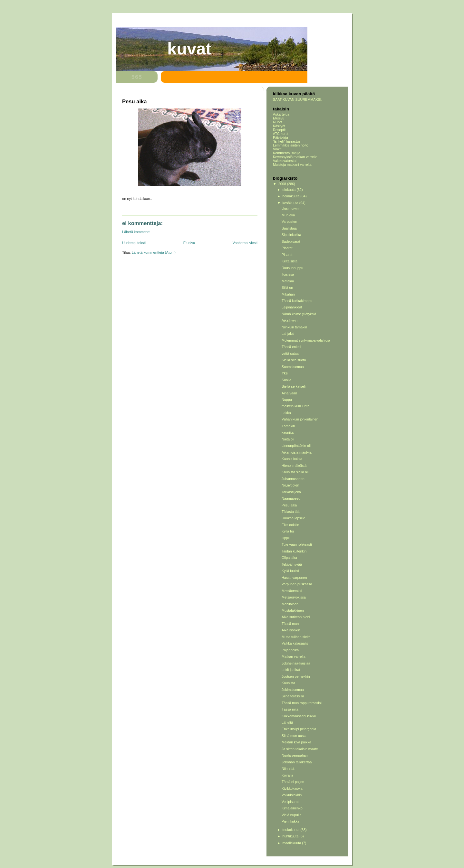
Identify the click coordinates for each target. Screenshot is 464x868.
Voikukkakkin (292, 795)
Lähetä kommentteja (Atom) (154, 252)
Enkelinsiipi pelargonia (299, 729)
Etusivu (189, 243)
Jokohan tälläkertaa (297, 762)
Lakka (286, 413)
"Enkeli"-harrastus (287, 141)
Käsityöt (279, 126)
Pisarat (287, 248)
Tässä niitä (290, 709)
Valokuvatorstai (285, 161)
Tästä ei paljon (293, 782)
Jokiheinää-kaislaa (296, 663)
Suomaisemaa (293, 367)
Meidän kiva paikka (296, 742)
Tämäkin (288, 426)
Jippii (286, 538)
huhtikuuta (291, 836)
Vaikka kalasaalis (295, 643)
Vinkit (277, 149)
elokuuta (290, 190)
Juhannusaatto (293, 479)
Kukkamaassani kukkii (299, 716)
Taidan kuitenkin (294, 551)
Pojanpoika (290, 650)
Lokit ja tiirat (291, 670)
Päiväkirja (280, 137)
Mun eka (288, 215)
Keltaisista (290, 261)
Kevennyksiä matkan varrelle (295, 157)
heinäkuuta (292, 196)
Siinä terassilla (293, 696)
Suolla (286, 380)
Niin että (288, 769)
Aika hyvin (290, 320)
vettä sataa (290, 354)
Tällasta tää (291, 512)
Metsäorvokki (292, 591)
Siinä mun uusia (294, 736)
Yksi (285, 373)
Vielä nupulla (292, 815)
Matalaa (288, 281)
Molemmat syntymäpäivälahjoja (306, 340)
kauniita (288, 432)
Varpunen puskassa (297, 584)
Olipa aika (289, 558)
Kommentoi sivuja (287, 153)
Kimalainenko (292, 808)
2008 (283, 184)
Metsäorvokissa (294, 597)
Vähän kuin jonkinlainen (300, 419)
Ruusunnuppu (292, 268)
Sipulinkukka (291, 235)
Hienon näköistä (294, 466)
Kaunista (288, 683)
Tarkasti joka (291, 492)
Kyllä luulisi (290, 571)
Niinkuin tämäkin (294, 327)
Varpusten (289, 222)
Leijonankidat (292, 307)
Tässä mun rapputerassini (302, 703)
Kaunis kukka (292, 459)
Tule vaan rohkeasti (297, 544)
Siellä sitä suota (294, 360)
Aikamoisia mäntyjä (297, 452)
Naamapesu (291, 498)
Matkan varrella (294, 656)
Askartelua (281, 114)
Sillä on (287, 288)
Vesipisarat (290, 802)
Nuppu (287, 400)
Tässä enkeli (291, 347)
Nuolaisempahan (295, 755)
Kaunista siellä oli (295, 472)
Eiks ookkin (290, 525)
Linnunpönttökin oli (296, 446)
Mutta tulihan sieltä (296, 637)
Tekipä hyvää (292, 564)
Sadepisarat (291, 241)
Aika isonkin (291, 630)
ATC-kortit (281, 134)
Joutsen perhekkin (296, 676)
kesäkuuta (291, 203)
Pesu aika (289, 505)
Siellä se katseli (294, 386)
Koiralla (287, 775)
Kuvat (189, 49)
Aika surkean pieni (296, 617)
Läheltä (287, 722)
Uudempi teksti (134, 243)
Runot (278, 122)
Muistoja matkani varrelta (292, 165)
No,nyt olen (290, 485)
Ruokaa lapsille (293, 518)
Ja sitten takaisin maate (300, 749)
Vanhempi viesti (245, 243)
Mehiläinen (290, 604)
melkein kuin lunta (295, 406)
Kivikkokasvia (292, 788)
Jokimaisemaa (293, 690)
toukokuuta (292, 830)
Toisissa (288, 274)
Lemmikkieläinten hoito (291, 145)
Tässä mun (290, 624)
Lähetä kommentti (136, 232)
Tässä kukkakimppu (297, 301)
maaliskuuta (292, 843)
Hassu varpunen (294, 578)
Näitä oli (288, 439)
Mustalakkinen (293, 610)
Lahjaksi (288, 334)
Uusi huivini (290, 208)
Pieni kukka (290, 821)
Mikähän (288, 294)
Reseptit (279, 130)
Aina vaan (289, 393)
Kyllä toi (288, 531)
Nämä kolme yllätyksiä (299, 314)
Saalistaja (289, 228)
